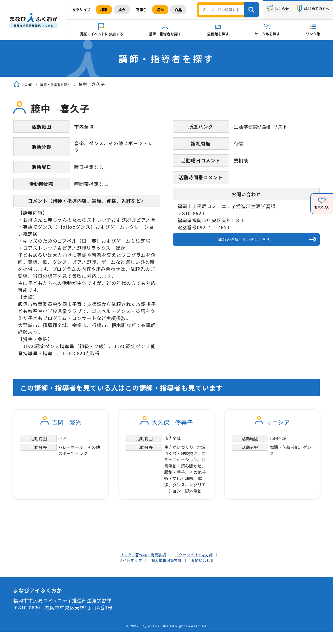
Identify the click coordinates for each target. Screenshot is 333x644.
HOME (29, 84)
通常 (160, 10)
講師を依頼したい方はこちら (244, 241)
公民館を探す (218, 34)
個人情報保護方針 (166, 571)
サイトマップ (123, 571)
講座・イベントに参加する (101, 34)
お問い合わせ (210, 571)
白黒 (178, 10)
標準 (104, 10)
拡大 (122, 10)
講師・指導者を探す (165, 34)
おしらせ (282, 9)
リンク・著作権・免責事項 (137, 564)
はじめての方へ (317, 9)
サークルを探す (267, 34)
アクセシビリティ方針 (201, 564)
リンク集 (313, 34)
